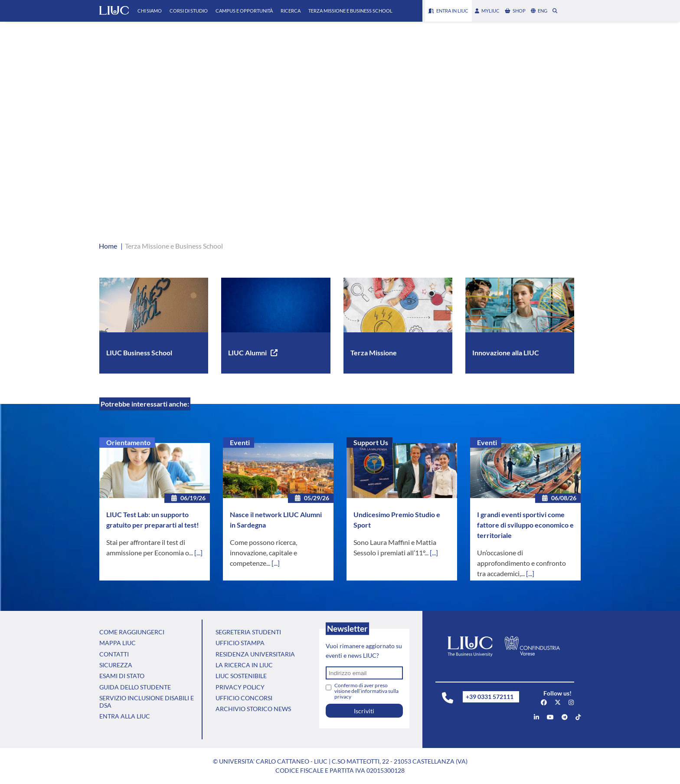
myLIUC (487, 11)
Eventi (240, 442)
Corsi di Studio (189, 11)
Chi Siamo (150, 11)
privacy (343, 697)
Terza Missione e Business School (350, 11)
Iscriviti (364, 711)
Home (108, 246)
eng (539, 11)
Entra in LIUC (448, 11)
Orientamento (128, 442)
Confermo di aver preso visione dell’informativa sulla (366, 691)
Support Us (371, 442)
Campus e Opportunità (244, 11)
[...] (198, 553)
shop (515, 11)
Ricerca (291, 11)
